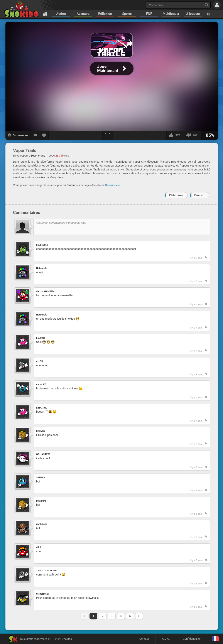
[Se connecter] (217, 5)
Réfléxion (105, 14)
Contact (144, 639)
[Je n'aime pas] (193, 135)
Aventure (83, 14)
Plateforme (176, 195)
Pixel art (199, 195)
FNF (149, 14)
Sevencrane (113, 185)
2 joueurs (193, 14)
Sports (127, 14)
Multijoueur (171, 14)
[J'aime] (175, 135)
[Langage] (215, 639)
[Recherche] (207, 5)
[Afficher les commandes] (18, 135)
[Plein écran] (108, 135)
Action (61, 14)
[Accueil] (45, 14)
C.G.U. (166, 639)
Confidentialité (192, 639)
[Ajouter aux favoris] (44, 135)
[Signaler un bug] (35, 135)
